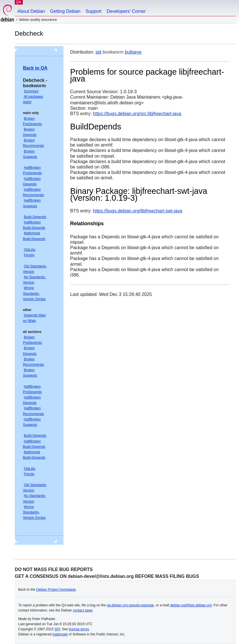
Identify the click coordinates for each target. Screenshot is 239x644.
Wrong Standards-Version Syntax (34, 293)
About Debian (31, 11)
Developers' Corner (126, 11)
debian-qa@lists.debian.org (191, 605)
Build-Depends (35, 217)
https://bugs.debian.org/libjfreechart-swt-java (138, 211)
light (27, 102)
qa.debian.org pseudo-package (130, 605)
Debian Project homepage (56, 590)
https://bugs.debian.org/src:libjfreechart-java (137, 114)
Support (94, 11)
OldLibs (30, 250)
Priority (29, 255)
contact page (83, 610)
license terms (79, 629)
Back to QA (35, 68)
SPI (57, 629)
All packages (33, 97)
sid (98, 52)
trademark (60, 634)
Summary (31, 91)
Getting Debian (65, 11)
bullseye (133, 52)
